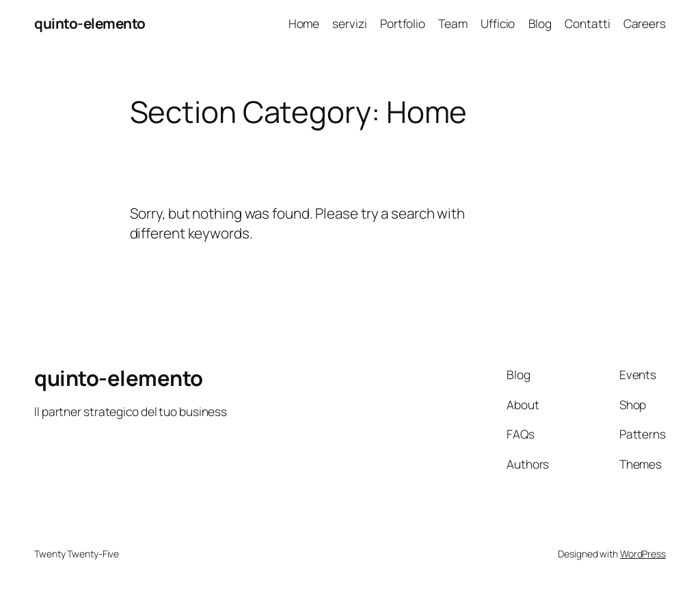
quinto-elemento (90, 23)
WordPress (643, 554)
